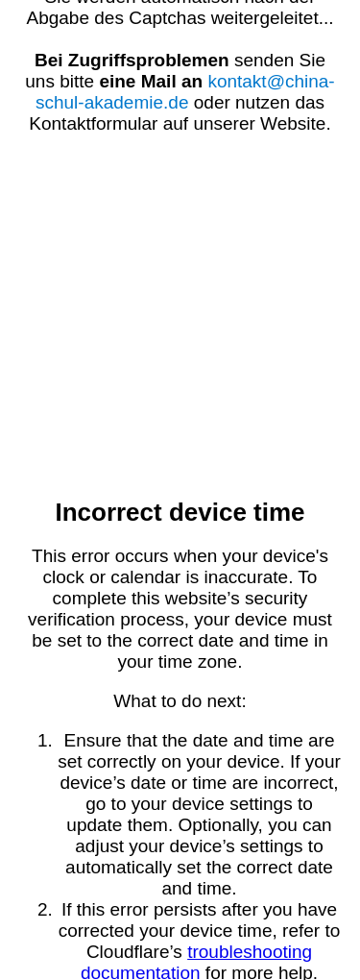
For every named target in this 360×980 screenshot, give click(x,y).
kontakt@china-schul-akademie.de (185, 92)
